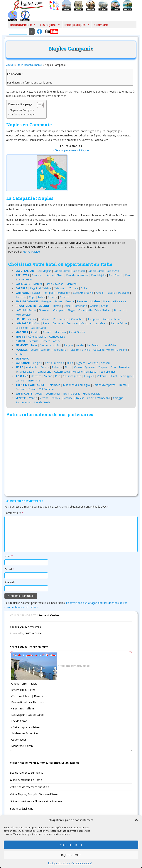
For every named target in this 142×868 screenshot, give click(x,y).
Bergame (58, 323)
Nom (9, 556)
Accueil (10, 65)
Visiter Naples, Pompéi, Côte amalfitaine (34, 794)
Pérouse (33, 341)
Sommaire (101, 25)
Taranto (74, 350)
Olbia (70, 363)
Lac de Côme (62, 271)
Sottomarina (23, 402)
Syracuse (90, 367)
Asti (59, 345)
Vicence (68, 398)
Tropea (74, 288)
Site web (10, 582)
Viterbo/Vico (23, 315)
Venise (33, 398)
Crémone (72, 323)
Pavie (46, 323)
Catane (45, 367)
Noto (68, 367)
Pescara (37, 275)
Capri (32, 297)
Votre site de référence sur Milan (29, 787)
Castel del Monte (104, 350)
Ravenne (82, 301)
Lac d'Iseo (79, 271)
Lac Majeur (44, 271)
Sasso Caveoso (54, 284)
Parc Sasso (116, 275)
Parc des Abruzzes (77, 275)
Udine (67, 306)
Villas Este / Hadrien (99, 310)
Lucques (89, 376)
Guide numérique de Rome (26, 780)
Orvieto (46, 341)
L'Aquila (49, 275)
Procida (52, 297)
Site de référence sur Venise (27, 773)
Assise (57, 341)
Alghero (81, 363)
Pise (58, 376)
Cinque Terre (19, 684)
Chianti (114, 376)
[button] (136, 820)
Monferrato (47, 345)
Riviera (34, 684)
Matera (38, 284)
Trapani (103, 367)
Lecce (34, 350)
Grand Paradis (92, 394)
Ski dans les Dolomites (25, 733)
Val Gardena (46, 389)
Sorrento (21, 297)
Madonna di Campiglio (76, 385)
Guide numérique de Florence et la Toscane (36, 801)
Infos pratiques (77, 25)
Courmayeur (53, 394)
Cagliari (38, 363)
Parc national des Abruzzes (27, 702)
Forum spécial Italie (22, 809)
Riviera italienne (112, 319)
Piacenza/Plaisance (115, 301)
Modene (95, 301)
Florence (36, 376)
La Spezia (94, 319)
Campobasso (57, 337)
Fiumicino (45, 310)
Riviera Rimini (19, 690)
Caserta (65, 297)
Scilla (84, 288)
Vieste (19, 354)
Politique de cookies (59, 863)
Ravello (111, 293)
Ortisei (32, 389)
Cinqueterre (78, 319)
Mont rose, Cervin (22, 746)
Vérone (44, 398)
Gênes (32, 319)
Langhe (68, 345)
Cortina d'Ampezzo (104, 385)
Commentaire (14, 513)
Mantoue (86, 323)
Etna (113, 367)
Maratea (71, 284)
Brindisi (86, 350)
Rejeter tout (71, 855)
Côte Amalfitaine (83, 293)
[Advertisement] (71, 457)
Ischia (42, 297)
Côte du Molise (37, 337)
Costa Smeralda (54, 363)
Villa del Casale (26, 372)
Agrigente (32, 367)
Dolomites (54, 385)
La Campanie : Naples (23, 114)
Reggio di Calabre (41, 288)
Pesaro (47, 332)
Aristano (93, 363)
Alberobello (59, 350)
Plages (71, 310)
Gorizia (94, 306)
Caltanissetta (62, 372)
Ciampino (59, 310)
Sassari (105, 363)
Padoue (56, 398)
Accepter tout (71, 845)
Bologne (46, 301)
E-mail (9, 569)
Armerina (124, 367)
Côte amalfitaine (21, 696)
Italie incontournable (30, 65)
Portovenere (61, 319)
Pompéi (48, 293)
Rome (32, 310)
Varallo (80, 345)
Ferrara (70, 301)
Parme (58, 301)
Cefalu (78, 367)
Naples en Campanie (22, 110)
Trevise (80, 398)
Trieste (57, 306)
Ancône (35, 332)
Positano (124, 293)
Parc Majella (99, 275)
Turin (34, 345)
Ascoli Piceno (77, 332)
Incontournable (23, 25)
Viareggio (126, 376)
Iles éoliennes (107, 372)
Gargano (122, 350)
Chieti (60, 275)
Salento (45, 350)
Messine (78, 372)
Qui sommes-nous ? (82, 863)
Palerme (57, 367)
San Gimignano (72, 376)
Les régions (50, 25)
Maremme (34, 380)
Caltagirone (44, 372)
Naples (36, 293)
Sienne (48, 376)
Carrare (20, 380)
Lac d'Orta (113, 271)
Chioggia (118, 398)
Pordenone (80, 306)
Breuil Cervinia (72, 394)
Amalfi (100, 293)
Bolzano (21, 389)
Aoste (39, 394)
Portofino (45, 319)
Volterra (102, 376)
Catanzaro (60, 288)
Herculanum (63, 293)
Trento (123, 385)
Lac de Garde (96, 271)
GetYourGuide (31, 252)
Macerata (60, 332)
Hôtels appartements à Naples (71, 150)
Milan (37, 323)
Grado (105, 306)
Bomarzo (120, 310)
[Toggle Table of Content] (39, 105)
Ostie (82, 310)
